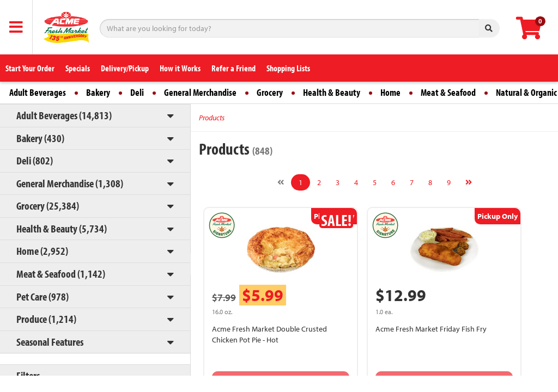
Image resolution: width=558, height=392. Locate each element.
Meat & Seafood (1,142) (61, 274)
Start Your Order (30, 68)
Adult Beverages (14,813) (64, 115)
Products (212, 118)
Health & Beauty (332, 92)
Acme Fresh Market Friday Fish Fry (431, 329)
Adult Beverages (38, 92)
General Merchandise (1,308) (70, 183)
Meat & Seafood (448, 92)
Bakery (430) (40, 138)
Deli (137, 92)
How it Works (180, 68)
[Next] (469, 182)
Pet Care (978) (43, 296)
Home (390, 92)
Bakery (98, 92)
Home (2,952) (42, 251)
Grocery (270, 92)
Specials (78, 68)
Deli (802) (35, 160)
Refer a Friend (233, 68)
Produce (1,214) (46, 319)
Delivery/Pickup (125, 68)
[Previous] (281, 182)
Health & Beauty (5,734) (62, 228)
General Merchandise (200, 92)
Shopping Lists (288, 68)
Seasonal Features (50, 342)
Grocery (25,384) (48, 206)
